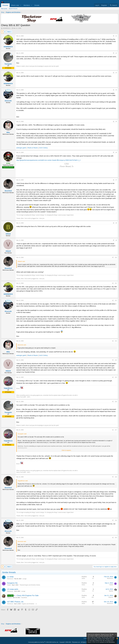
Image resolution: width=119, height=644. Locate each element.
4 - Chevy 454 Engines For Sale (26, 596)
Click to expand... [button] (67, 450)
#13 (116, 341)
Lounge (24, 579)
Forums (5, 5)
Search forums (13, 9)
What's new (15, 5)
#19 (116, 520)
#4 (116, 90)
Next (9, 32)
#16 (116, 402)
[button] (21, 5)
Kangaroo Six (12, 583)
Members (27, 5)
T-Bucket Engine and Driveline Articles (30, 585)
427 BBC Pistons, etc (15, 602)
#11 (116, 283)
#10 (116, 257)
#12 (116, 300)
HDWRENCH (7, 28)
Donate (37, 5)
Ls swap (10, 577)
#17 (116, 430)
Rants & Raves (33, 148)
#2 (116, 53)
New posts (4, 9)
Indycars (9, 598)
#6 (116, 152)
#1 (116, 36)
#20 (116, 538)
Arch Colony (44, 148)
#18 (116, 477)
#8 (116, 223)
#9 (116, 240)
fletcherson (10, 579)
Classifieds (24, 598)
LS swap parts (13, 589)
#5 (116, 122)
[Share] (114, 36)
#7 (116, 180)
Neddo (9, 585)
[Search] (113, 5)
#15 (116, 377)
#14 (116, 360)
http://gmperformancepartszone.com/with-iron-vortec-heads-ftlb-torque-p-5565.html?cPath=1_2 (48, 160)
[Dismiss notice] (115, 635)
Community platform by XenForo (43, 642)
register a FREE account (94, 642)
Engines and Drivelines (28, 604)
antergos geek (21, 148)
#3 (116, 73)
